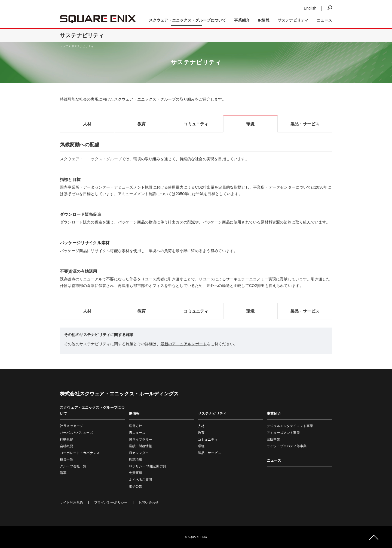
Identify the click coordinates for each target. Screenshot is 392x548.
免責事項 (135, 473)
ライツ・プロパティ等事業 (287, 446)
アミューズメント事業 (283, 433)
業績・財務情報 (140, 446)
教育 (201, 433)
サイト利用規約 (71, 502)
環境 (201, 446)
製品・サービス (209, 453)
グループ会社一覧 (73, 466)
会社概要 (67, 446)
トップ (64, 46)
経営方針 (135, 426)
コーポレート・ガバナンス (80, 453)
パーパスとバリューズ (76, 433)
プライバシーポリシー (111, 502)
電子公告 (135, 486)
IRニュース (137, 433)
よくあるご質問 (140, 480)
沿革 (63, 473)
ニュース (324, 20)
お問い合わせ (148, 502)
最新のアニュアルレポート (184, 344)
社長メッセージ (71, 426)
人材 (201, 426)
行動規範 (67, 440)
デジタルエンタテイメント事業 (290, 426)
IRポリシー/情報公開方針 (148, 466)
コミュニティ (208, 440)
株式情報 (135, 459)
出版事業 (273, 440)
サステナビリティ (83, 46)
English (310, 8)
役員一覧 (67, 459)
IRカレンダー (139, 453)
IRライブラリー (140, 440)
